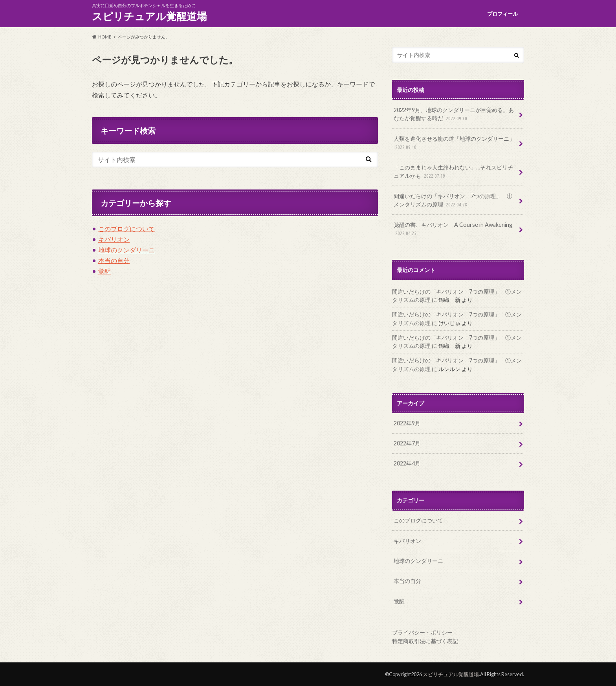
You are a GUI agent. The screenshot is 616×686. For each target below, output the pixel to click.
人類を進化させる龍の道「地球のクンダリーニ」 (454, 143)
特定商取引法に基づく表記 (425, 641)
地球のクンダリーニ (126, 250)
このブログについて (126, 229)
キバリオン (114, 239)
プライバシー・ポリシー (422, 632)
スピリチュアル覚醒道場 (149, 16)
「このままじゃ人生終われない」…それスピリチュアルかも (453, 172)
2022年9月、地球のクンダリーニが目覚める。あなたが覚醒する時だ (454, 115)
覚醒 (104, 271)
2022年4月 (407, 463)
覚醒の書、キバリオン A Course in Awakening (453, 229)
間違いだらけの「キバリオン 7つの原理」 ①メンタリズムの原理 (453, 201)
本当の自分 (114, 260)
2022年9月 (407, 423)
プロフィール (502, 14)
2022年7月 (407, 443)
